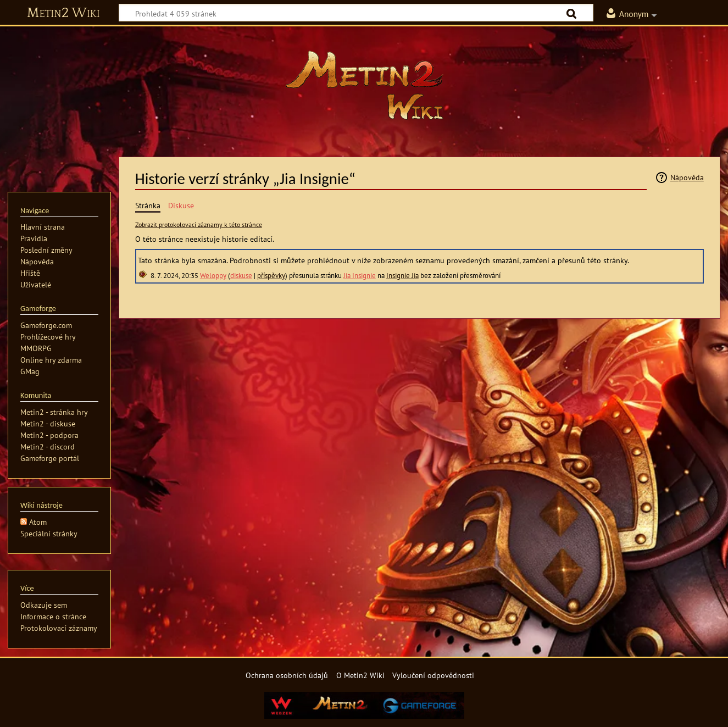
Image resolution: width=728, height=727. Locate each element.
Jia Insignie (360, 276)
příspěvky (271, 276)
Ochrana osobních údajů (287, 675)
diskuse (241, 276)
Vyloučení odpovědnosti (433, 675)
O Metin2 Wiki (360, 675)
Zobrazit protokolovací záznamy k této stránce (199, 224)
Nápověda (687, 177)
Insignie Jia (402, 276)
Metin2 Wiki (63, 13)
